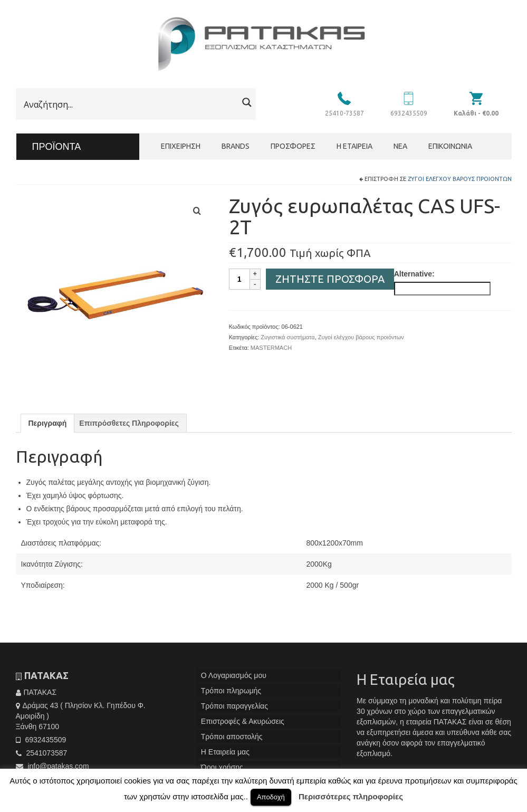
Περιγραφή (48, 423)
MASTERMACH (271, 348)
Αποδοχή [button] (271, 797)
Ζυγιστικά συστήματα (288, 337)
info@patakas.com (52, 766)
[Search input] (130, 104)
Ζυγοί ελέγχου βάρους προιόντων (460, 179)
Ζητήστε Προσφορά (330, 279)
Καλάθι (476, 113)
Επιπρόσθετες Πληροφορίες (129, 423)
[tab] (48, 423)
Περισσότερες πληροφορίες (351, 796)
